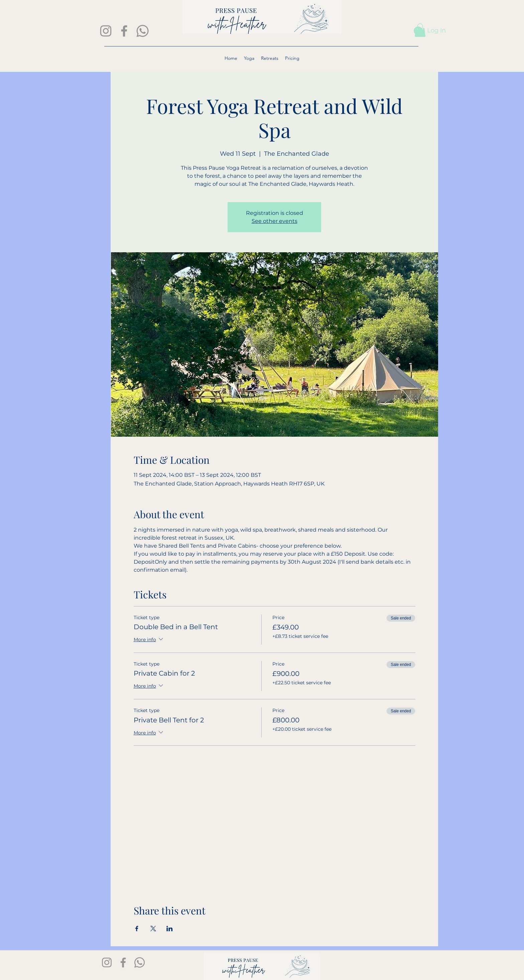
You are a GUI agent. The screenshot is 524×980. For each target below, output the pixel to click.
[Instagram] (106, 31)
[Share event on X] (153, 929)
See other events (275, 221)
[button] (420, 30)
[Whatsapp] (143, 31)
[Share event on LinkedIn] (170, 929)
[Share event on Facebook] (137, 929)
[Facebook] (124, 31)
